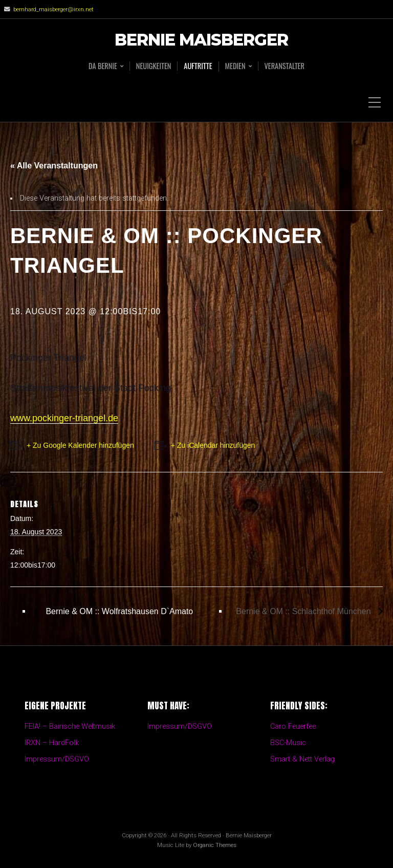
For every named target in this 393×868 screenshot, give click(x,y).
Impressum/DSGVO (57, 759)
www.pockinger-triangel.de (64, 418)
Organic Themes (215, 845)
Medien (235, 66)
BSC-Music (288, 743)
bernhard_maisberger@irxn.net (53, 9)
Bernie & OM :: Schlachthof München (304, 611)
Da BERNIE (103, 66)
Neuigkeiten (154, 66)
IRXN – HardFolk (52, 743)
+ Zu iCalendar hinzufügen (213, 445)
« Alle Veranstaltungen (54, 166)
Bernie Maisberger (201, 40)
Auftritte (198, 66)
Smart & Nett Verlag (302, 759)
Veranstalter (285, 66)
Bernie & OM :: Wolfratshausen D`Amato (118, 611)
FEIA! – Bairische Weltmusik (70, 726)
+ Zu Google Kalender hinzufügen (80, 445)
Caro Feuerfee (293, 726)
